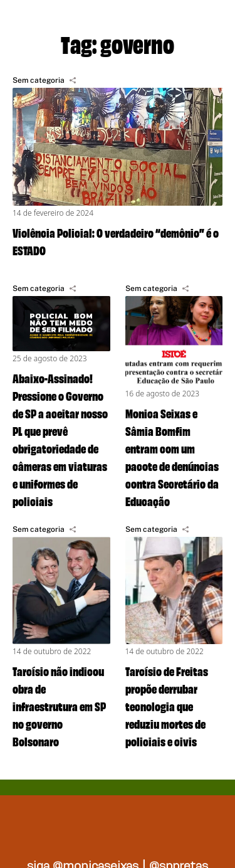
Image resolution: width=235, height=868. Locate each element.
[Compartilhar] (73, 80)
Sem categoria (39, 80)
